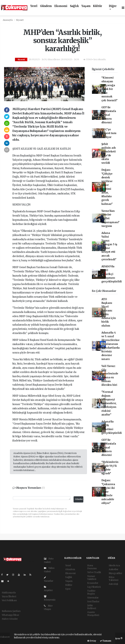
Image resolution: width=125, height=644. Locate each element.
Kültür (97, 6)
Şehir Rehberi (92, 607)
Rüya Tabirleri (114, 579)
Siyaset (20, 20)
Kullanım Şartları (11, 611)
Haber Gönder (10, 619)
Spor (68, 589)
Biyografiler (115, 573)
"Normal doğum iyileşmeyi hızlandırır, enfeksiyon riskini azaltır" (109, 403)
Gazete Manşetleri (93, 614)
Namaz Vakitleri (92, 578)
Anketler (114, 569)
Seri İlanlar (93, 601)
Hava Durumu (92, 567)
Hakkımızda (9, 593)
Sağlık (74, 6)
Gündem (46, 6)
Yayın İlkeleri (9, 596)
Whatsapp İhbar (10, 615)
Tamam (106, 641)
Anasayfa (8, 20)
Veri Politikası (9, 600)
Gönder (79, 499)
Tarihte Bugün (91, 592)
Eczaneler (93, 583)
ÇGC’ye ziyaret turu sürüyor (109, 133)
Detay (92, 641)
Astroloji (113, 584)
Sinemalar (93, 598)
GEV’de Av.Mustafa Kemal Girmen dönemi (109, 115)
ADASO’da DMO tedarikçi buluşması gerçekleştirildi (112, 274)
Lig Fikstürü (94, 587)
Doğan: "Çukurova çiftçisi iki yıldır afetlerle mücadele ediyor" (108, 492)
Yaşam (86, 6)
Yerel (34, 6)
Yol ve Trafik (94, 572)
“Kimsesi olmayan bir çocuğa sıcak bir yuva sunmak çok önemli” (109, 89)
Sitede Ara (114, 565)
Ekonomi (61, 6)
